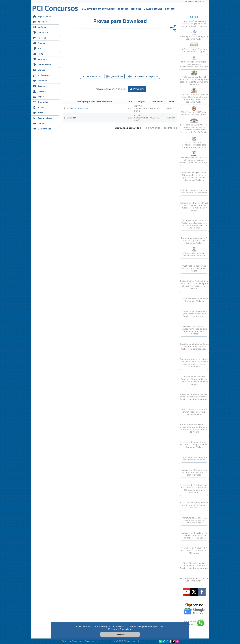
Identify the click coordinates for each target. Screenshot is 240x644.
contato (170, 9)
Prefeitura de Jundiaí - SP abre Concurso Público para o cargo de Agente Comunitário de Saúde (194, 78)
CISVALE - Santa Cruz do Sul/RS (141, 108)
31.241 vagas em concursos (98, 9)
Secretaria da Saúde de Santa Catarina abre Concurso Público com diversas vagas (194, 344)
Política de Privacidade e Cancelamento (80, 641)
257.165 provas (153, 9)
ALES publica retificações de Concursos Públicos (194, 297)
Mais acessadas (91, 76)
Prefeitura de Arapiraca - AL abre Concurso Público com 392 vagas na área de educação (194, 486)
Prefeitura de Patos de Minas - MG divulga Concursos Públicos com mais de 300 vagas (194, 204)
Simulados (40, 102)
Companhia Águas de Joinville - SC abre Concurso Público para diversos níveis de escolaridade (194, 360)
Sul (37, 48)
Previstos (40, 80)
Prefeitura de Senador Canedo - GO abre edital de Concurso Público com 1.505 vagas (194, 378)
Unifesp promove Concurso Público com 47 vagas (194, 48)
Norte (38, 54)
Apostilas (40, 21)
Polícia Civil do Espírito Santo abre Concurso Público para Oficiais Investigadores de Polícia (194, 282)
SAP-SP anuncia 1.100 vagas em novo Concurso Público (194, 111)
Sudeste (39, 43)
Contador (70, 118)
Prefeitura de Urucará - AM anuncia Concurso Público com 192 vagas (194, 470)
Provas (39, 107)
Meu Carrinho (42, 128)
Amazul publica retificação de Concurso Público (194, 35)
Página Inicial (42, 16)
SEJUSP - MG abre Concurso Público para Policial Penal (194, 189)
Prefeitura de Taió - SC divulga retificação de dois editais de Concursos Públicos (194, 327)
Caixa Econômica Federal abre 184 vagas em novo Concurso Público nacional (194, 21)
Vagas (38, 96)
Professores (41, 75)
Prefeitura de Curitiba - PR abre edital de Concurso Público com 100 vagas (194, 311)
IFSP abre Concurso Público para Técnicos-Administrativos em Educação (194, 62)
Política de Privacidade (120, 629)
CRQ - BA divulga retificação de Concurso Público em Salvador (194, 502)
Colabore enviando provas (143, 76)
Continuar (120, 634)
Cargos (39, 86)
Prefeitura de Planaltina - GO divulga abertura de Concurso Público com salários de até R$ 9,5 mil (194, 425)
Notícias (39, 27)
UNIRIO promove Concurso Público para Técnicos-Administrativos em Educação (194, 157)
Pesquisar (137, 89)
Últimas (39, 70)
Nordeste (40, 59)
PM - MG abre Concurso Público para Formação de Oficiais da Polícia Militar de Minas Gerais (194, 221)
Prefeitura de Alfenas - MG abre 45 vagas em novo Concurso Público (194, 238)
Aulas (38, 112)
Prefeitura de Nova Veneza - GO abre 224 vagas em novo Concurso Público (194, 442)
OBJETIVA (155, 108)
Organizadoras (43, 118)
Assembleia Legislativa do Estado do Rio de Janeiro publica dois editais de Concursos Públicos (194, 174)
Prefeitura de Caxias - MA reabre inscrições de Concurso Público (194, 518)
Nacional (40, 38)
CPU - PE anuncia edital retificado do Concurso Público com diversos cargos (194, 563)
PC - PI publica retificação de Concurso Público (194, 577)
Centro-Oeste (42, 64)
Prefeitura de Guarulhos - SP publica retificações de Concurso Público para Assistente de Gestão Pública (194, 126)
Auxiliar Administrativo (76, 108)
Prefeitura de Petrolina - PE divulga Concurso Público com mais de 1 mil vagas (194, 533)
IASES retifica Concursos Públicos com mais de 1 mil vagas (194, 266)
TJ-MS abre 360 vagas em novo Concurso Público (194, 456)
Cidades (39, 91)
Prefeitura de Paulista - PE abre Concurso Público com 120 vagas (194, 548)
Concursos (41, 32)
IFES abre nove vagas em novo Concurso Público (194, 252)
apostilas (123, 9)
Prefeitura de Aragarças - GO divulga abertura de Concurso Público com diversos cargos (194, 394)
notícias (136, 9)
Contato (39, 123)
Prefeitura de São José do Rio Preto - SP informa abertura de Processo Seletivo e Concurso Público (194, 95)
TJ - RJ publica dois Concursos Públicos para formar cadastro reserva (194, 142)
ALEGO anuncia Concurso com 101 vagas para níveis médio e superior (194, 409)
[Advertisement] (95, 51)
